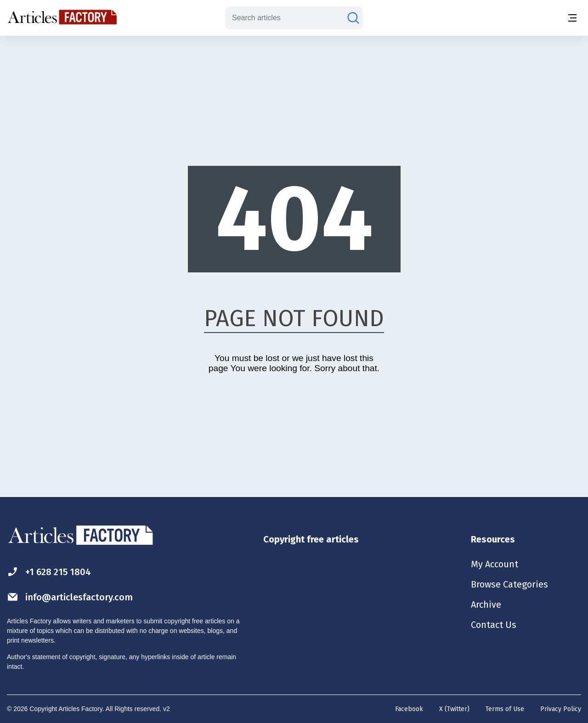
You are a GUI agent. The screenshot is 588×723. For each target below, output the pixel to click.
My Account (495, 564)
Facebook (409, 709)
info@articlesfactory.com (70, 597)
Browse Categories (509, 584)
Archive (486, 604)
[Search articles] (353, 18)
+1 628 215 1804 (49, 572)
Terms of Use (505, 709)
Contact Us (494, 625)
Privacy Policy (561, 709)
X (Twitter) (454, 709)
